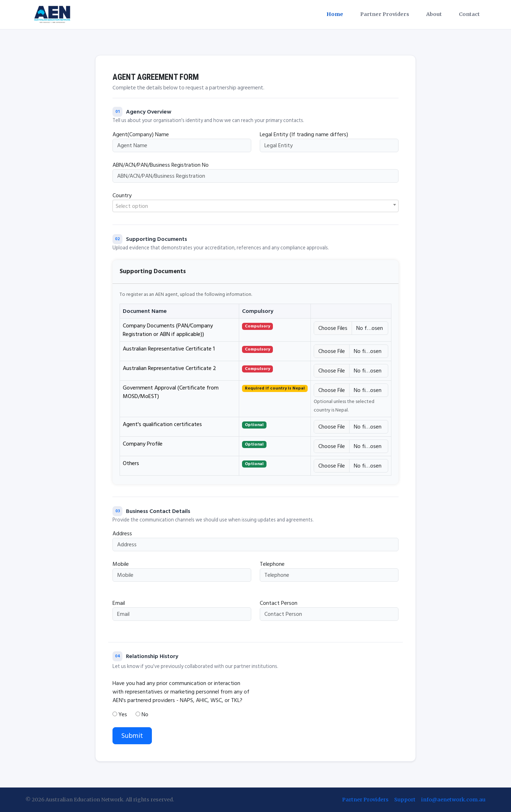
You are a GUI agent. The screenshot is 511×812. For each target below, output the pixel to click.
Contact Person (279, 603)
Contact (469, 14)
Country (122, 195)
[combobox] (255, 206)
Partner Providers (385, 14)
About (434, 14)
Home (335, 14)
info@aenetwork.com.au (453, 800)
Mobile (121, 564)
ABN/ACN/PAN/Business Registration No (161, 165)
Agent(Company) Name (141, 134)
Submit (132, 736)
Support (405, 800)
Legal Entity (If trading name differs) (304, 134)
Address (122, 534)
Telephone (272, 564)
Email (119, 603)
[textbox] (255, 206)
